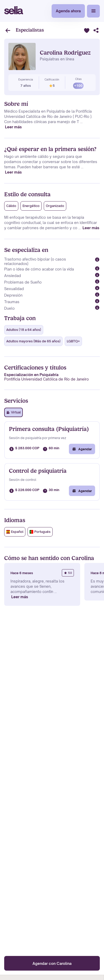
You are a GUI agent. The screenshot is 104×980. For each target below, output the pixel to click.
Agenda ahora (68, 11)
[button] (93, 11)
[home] (14, 11)
